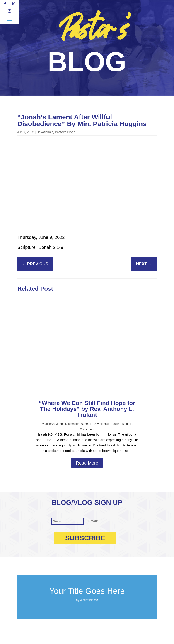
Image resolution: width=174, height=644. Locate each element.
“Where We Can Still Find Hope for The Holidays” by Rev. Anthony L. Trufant (87, 409)
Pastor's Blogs (65, 132)
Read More (87, 463)
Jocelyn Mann (54, 424)
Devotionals (45, 132)
